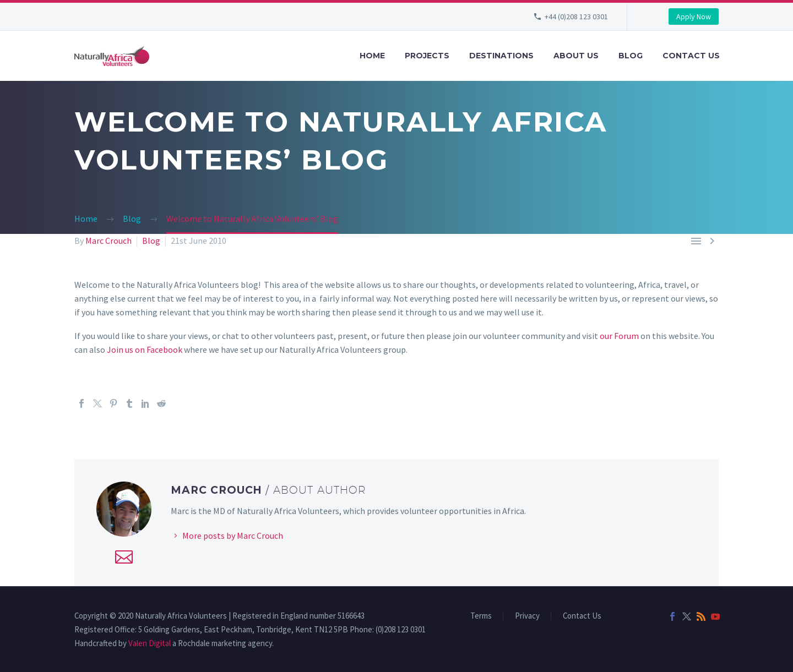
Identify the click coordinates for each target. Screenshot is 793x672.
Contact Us (691, 56)
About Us (576, 56)
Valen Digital (150, 643)
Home (372, 56)
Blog (631, 56)
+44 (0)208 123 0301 (576, 17)
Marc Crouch (108, 241)
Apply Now (694, 17)
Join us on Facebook (145, 349)
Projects (427, 56)
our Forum (619, 336)
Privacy (527, 616)
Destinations (501, 56)
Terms (481, 616)
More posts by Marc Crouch (233, 536)
